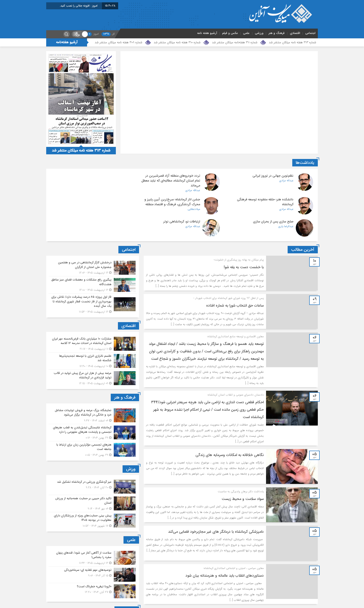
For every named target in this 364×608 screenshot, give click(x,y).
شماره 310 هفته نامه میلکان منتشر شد (177, 42)
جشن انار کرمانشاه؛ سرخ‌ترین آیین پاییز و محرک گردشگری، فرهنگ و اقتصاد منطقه (266, 202)
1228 (210, 590)
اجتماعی (310, 33)
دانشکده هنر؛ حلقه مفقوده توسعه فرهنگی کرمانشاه (87, 178)
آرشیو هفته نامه (207, 33)
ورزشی (259, 33)
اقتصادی (295, 33)
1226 (240, 590)
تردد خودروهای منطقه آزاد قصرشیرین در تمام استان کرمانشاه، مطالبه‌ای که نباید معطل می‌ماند (177, 181)
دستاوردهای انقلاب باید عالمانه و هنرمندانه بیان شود (224, 553)
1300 (192, 590)
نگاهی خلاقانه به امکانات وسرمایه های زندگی (229, 433)
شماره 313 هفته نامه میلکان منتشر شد (292, 42)
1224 (271, 590)
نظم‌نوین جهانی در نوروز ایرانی (273, 176)
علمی (246, 33)
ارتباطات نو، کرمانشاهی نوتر (97, 199)
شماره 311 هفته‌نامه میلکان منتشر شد (235, 42)
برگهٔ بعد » (173, 590)
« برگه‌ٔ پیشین (304, 590)
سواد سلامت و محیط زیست (242, 477)
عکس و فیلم (230, 33)
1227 (225, 590)
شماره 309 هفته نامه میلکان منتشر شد (119, 42)
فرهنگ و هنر (277, 33)
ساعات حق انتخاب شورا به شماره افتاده (234, 283)
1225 (255, 590)
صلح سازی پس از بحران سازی (184, 199)
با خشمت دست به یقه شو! (243, 245)
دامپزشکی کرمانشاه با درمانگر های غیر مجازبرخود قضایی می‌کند (215, 510)
